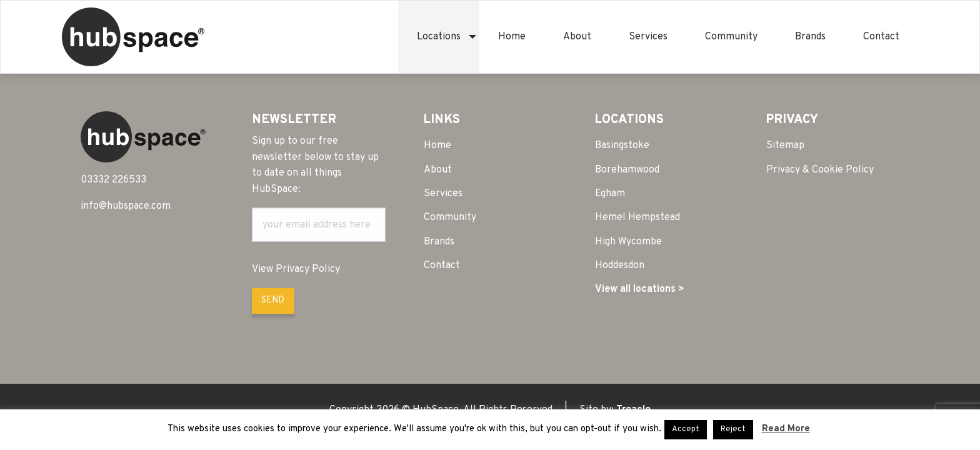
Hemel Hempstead (637, 217)
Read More (786, 429)
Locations (439, 37)
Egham (610, 194)
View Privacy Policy (296, 269)
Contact (881, 37)
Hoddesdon (620, 266)
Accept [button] (686, 429)
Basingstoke (622, 146)
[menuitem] (439, 37)
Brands (810, 37)
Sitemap (785, 146)
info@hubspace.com (126, 206)
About (577, 37)
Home (512, 37)
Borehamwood (627, 170)
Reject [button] (733, 429)
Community (731, 37)
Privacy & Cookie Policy (820, 170)
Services (648, 37)
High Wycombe (628, 242)
